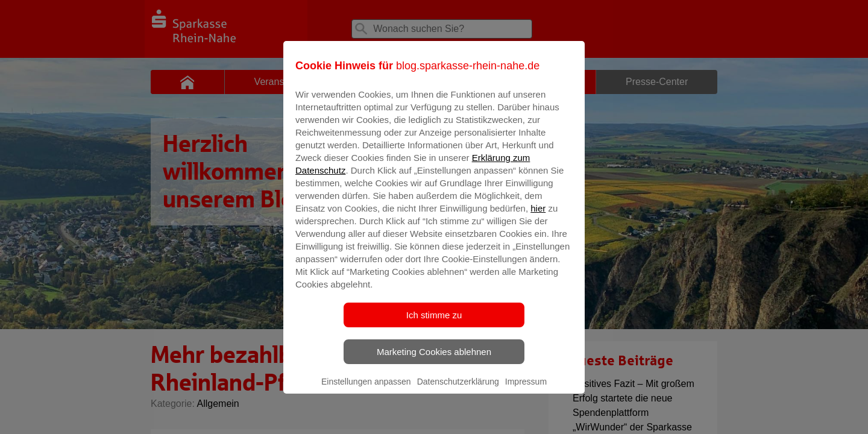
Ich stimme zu (434, 323)
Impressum (526, 390)
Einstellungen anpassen (366, 390)
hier (538, 217)
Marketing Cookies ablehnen (434, 360)
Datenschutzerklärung (458, 390)
